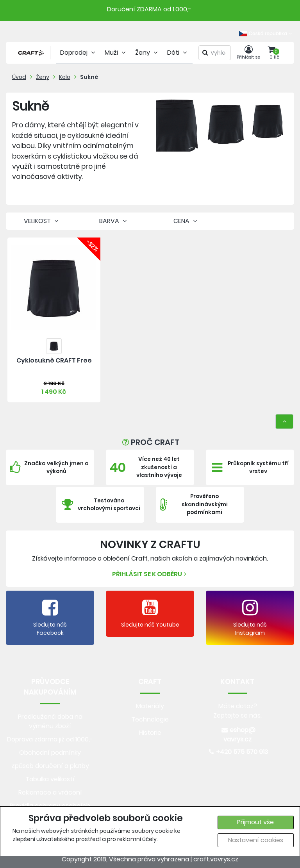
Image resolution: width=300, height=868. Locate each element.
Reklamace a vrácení (50, 792)
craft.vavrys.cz (216, 859)
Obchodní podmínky (50, 753)
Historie (150, 733)
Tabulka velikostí (50, 779)
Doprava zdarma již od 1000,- (50, 739)
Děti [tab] (178, 53)
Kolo (65, 77)
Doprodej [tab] (79, 53)
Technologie (150, 719)
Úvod (19, 77)
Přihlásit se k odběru (150, 574)
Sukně (89, 77)
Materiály (150, 706)
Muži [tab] (116, 53)
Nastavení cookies (256, 840)
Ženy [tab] (147, 53)
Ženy (43, 77)
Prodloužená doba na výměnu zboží (50, 721)
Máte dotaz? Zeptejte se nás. (237, 711)
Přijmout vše (255, 822)
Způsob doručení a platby (50, 766)
